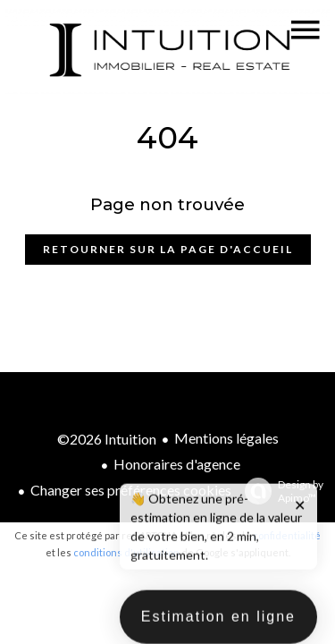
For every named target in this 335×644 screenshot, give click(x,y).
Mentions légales (226, 438)
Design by (280, 491)
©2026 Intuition (107, 439)
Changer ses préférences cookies (131, 490)
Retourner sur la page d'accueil (168, 249)
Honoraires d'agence (177, 464)
